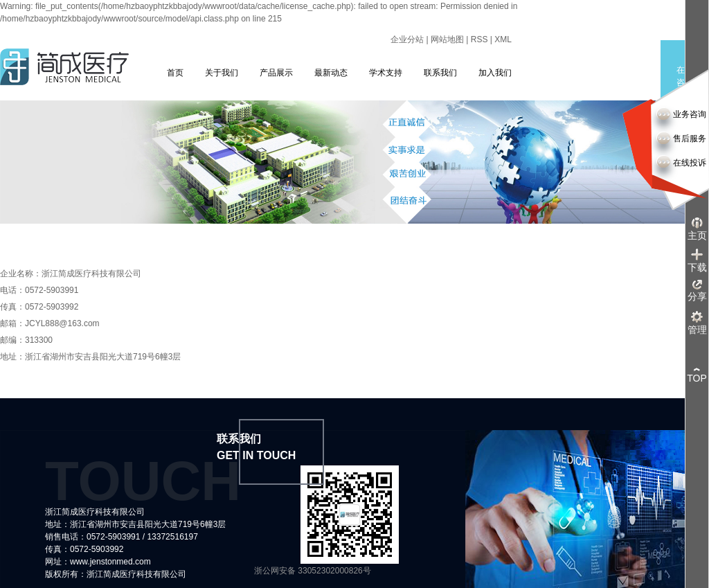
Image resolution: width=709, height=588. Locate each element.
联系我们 (440, 73)
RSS (479, 39)
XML (503, 39)
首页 (175, 73)
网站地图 (447, 39)
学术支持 (386, 73)
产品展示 (276, 73)
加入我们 (495, 73)
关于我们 (222, 73)
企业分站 (407, 39)
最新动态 (331, 73)
